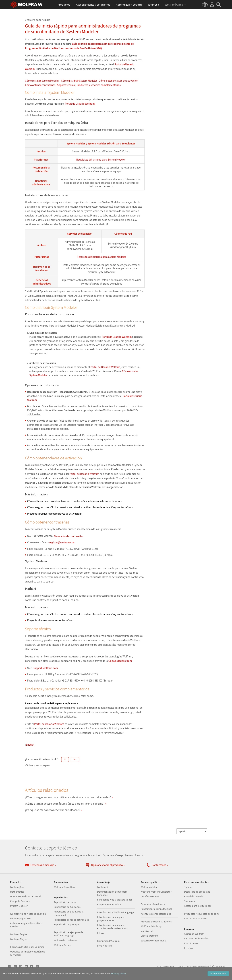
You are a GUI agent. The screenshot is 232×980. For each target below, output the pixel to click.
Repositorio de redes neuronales (71, 920)
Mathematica (17, 892)
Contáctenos (191, 943)
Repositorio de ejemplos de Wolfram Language (68, 934)
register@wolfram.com (62, 542)
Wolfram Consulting (64, 887)
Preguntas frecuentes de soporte (202, 914)
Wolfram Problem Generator (156, 892)
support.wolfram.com (46, 668)
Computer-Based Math (153, 904)
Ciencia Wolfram (149, 936)
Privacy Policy (118, 974)
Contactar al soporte (195, 918)
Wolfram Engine (19, 934)
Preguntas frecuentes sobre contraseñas (50, 620)
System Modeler (19, 906)
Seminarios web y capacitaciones (115, 900)
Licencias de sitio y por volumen (27, 947)
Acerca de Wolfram (194, 934)
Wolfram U (103, 887)
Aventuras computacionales (156, 914)
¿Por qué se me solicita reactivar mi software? (53, 810)
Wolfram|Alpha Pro (20, 918)
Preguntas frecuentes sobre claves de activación (55, 514)
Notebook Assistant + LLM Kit (26, 896)
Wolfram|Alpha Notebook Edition (28, 914)
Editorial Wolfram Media (154, 941)
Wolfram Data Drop (151, 926)
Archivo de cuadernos (65, 940)
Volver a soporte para (38, 20)
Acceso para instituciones (198, 906)
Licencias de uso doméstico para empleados (51, 703)
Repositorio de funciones (67, 907)
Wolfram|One (17, 887)
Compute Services (20, 901)
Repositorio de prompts (67, 924)
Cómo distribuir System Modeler (79, 81)
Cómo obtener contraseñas (40, 85)
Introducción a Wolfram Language (115, 912)
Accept (218, 974)
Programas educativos (109, 904)
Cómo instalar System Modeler (42, 81)
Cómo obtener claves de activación (118, 81)
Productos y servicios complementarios (99, 85)
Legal (181, 967)
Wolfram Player (18, 939)
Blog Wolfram (104, 946)
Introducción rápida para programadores (111, 919)
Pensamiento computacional (156, 909)
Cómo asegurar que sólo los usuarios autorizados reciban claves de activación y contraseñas (80, 507)
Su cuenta (189, 901)
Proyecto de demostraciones (156, 922)
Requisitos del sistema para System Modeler (101, 160)
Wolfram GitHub (62, 945)
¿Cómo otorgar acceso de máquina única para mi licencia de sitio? (65, 804)
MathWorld (147, 931)
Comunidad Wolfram (120, 661)
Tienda (188, 887)
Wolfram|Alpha (149, 887)
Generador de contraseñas (69, 536)
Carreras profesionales (196, 938)
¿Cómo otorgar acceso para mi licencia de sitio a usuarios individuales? (68, 797)
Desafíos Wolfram (150, 896)
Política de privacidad (197, 967)
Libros (101, 933)
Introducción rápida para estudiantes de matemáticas (112, 927)
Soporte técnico (66, 85)
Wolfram (170, 967)
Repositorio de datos (65, 902)
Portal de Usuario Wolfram (80, 104)
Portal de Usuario (194, 896)
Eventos (188, 948)
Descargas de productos (197, 892)
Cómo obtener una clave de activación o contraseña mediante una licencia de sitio (74, 501)
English (30, 745)
